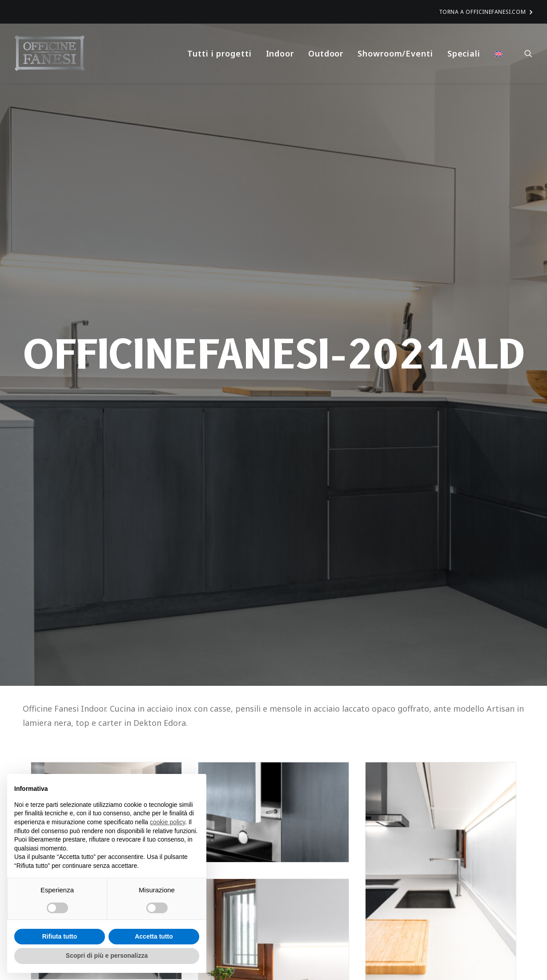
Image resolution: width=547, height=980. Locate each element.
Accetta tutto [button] (154, 936)
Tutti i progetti (219, 53)
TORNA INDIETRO (73, 702)
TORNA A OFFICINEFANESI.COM (486, 12)
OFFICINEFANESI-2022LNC (434, 903)
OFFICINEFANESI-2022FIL (263, 903)
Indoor (280, 53)
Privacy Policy (385, 959)
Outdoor (326, 53)
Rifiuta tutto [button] (60, 936)
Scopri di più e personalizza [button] (107, 956)
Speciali (464, 53)
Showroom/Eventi (395, 53)
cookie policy (167, 822)
